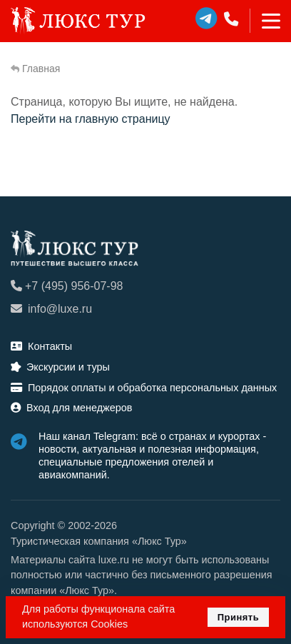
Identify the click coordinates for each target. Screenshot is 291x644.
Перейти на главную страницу (91, 119)
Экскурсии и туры (60, 367)
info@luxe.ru (51, 309)
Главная (35, 69)
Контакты (41, 346)
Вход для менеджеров (71, 408)
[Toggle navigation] (265, 21)
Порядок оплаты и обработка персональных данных (144, 388)
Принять (239, 617)
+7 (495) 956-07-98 (67, 286)
